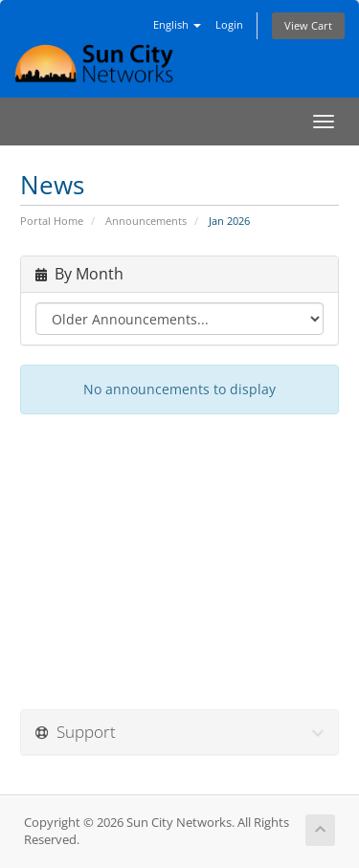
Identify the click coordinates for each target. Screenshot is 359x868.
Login (229, 24)
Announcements (146, 221)
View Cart (308, 25)
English (177, 24)
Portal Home (52, 221)
